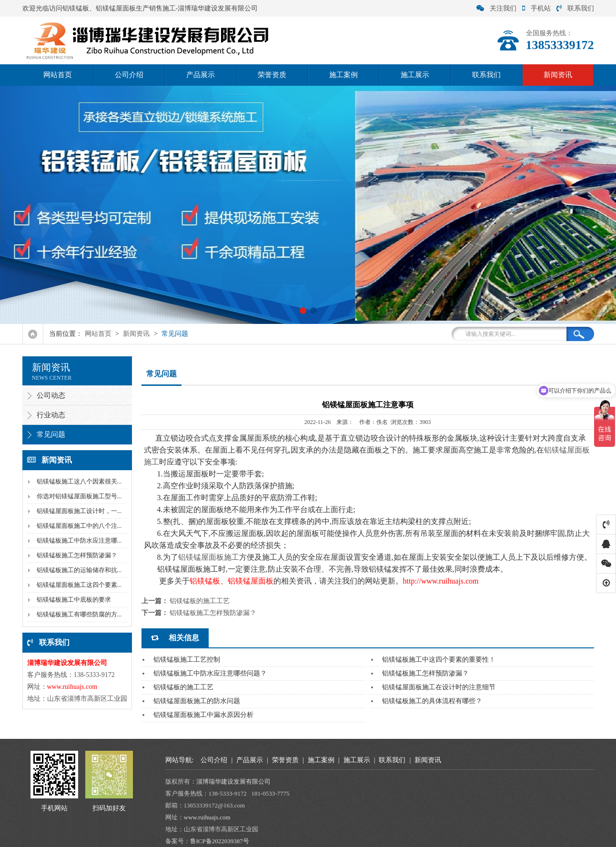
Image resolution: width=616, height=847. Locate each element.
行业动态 (51, 415)
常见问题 (175, 334)
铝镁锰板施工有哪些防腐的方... (79, 614)
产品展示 (201, 75)
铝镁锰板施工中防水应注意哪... (79, 540)
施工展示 (415, 75)
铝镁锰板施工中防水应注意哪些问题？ (210, 673)
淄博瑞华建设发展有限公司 (234, 781)
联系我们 (575, 8)
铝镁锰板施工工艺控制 (187, 660)
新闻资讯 (558, 75)
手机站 (536, 8)
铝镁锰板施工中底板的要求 (74, 600)
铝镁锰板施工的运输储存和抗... (79, 570)
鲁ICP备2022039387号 (220, 841)
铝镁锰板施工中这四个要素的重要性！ (439, 660)
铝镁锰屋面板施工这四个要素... (79, 585)
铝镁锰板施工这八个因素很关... (79, 481)
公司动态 (51, 395)
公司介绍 (129, 75)
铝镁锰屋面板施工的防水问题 (197, 701)
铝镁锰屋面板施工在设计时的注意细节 (439, 687)
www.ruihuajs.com (208, 817)
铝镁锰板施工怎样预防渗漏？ (77, 555)
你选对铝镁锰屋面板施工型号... (79, 496)
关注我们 (496, 8)
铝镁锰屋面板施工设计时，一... (79, 511)
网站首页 (58, 75)
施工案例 (343, 75)
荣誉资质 (272, 75)
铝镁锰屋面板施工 (209, 557)
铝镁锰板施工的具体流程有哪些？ (432, 701)
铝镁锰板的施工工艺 (200, 601)
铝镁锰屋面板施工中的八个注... (79, 526)
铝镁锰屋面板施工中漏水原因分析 (203, 715)
